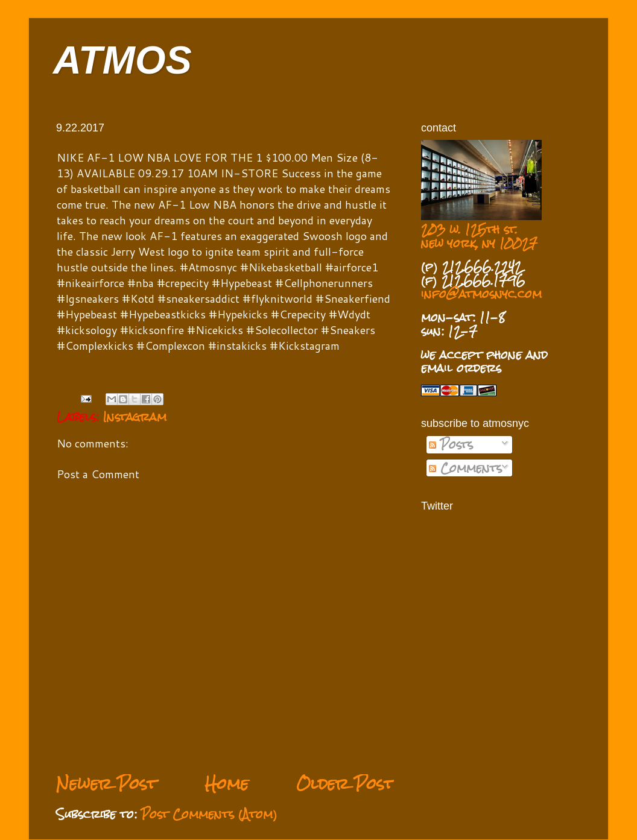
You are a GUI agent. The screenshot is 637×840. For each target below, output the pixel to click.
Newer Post (106, 784)
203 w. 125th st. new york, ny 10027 (479, 236)
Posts (451, 444)
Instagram (135, 417)
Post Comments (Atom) (209, 814)
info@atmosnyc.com (481, 294)
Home (227, 784)
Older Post (345, 784)
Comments (465, 468)
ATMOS (122, 60)
